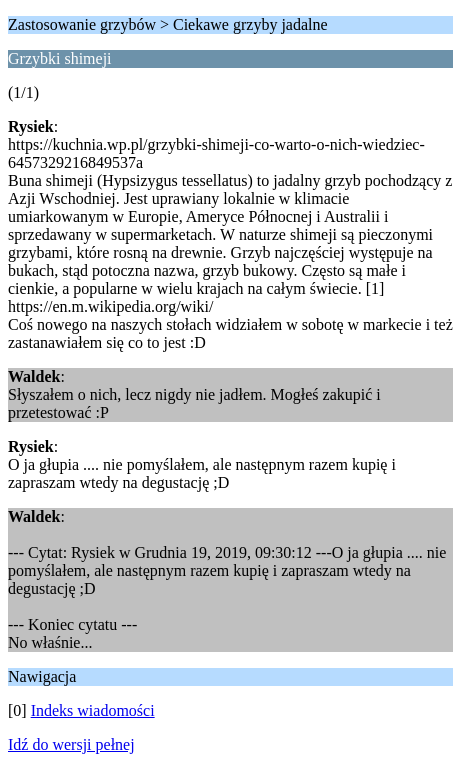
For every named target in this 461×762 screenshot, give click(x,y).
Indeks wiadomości (93, 710)
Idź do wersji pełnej (71, 744)
